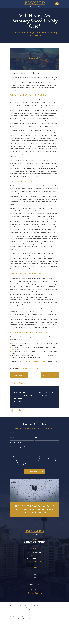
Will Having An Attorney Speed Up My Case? (32, 361)
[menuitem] (13, 619)
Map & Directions (34, 561)
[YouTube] (41, 593)
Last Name (38, 433)
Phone (12, 438)
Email (37, 438)
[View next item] (20, 410)
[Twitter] (32, 593)
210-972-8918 (34, 542)
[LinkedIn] (37, 593)
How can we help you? (17, 447)
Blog (35, 574)
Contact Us (34, 584)
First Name (14, 433)
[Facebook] (28, 593)
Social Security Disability (29, 368)
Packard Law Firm (19, 364)
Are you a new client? (17, 442)
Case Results (35, 578)
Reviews (35, 581)
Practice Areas (35, 571)
